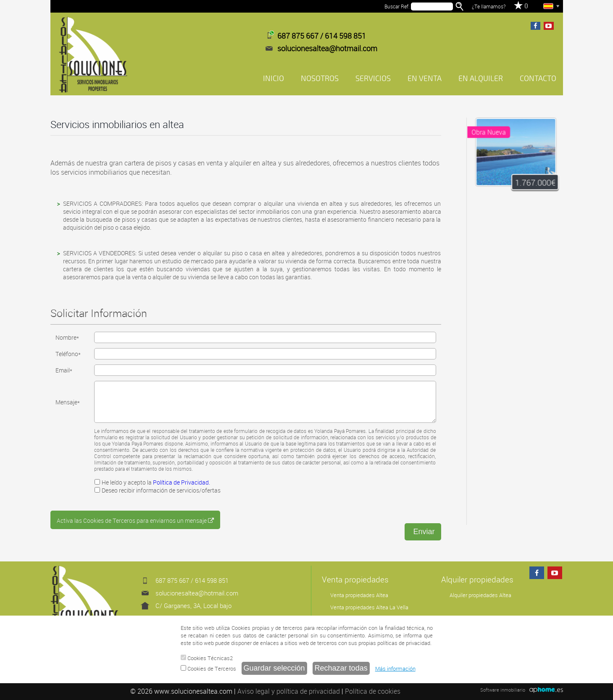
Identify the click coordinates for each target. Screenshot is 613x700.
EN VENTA (425, 79)
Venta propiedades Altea (359, 595)
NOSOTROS (320, 79)
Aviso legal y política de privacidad (289, 691)
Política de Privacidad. (182, 482)
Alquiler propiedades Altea (480, 595)
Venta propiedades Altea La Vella (369, 607)
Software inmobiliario (503, 690)
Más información (395, 669)
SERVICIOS (373, 79)
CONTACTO (538, 79)
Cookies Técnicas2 (207, 658)
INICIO (274, 79)
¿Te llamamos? (489, 6)
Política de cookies (373, 691)
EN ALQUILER (481, 79)
